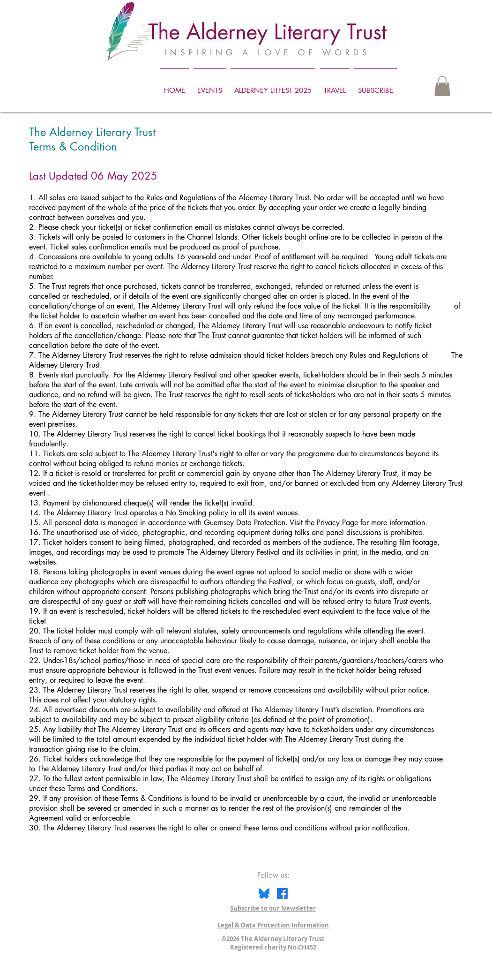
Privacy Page (337, 523)
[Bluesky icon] (264, 893)
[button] (442, 86)
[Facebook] (282, 893)
